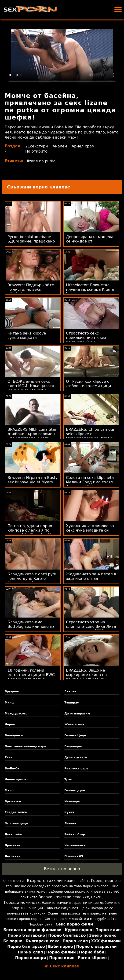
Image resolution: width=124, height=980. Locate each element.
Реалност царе (76, 768)
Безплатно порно (62, 869)
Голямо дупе (75, 790)
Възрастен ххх (41, 881)
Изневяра (72, 801)
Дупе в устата (76, 757)
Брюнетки (13, 801)
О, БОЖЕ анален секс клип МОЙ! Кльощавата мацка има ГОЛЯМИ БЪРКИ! (31, 388)
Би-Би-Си (12, 768)
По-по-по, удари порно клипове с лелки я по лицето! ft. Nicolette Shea (32, 530)
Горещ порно (104, 881)
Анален (60, 146)
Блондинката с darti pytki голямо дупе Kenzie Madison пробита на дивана (32, 581)
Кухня (69, 812)
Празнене (13, 845)
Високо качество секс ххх (64, 897)
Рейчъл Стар (75, 834)
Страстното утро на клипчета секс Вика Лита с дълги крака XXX (91, 627)
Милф (9, 703)
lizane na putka (41, 161)
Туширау (72, 703)
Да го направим (77, 714)
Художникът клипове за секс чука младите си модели (90, 530)
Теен (9, 757)
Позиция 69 (74, 856)
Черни (10, 724)
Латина (70, 823)
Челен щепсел (16, 779)
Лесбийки (13, 856)
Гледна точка (16, 812)
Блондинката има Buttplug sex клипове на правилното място (31, 627)
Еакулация (73, 746)
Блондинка (14, 735)
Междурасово (16, 714)
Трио (68, 779)
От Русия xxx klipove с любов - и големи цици (89, 384)
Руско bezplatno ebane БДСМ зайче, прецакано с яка (31, 241)
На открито (36, 151)
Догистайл (13, 834)
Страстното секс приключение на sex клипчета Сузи (86, 338)
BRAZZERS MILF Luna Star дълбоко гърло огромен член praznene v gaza (32, 434)
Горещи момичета (22, 903)
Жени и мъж (75, 724)
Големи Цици (75, 735)
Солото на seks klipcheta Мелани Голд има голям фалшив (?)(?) (90, 482)
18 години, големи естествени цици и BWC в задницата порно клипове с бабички (31, 677)
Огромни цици (16, 823)
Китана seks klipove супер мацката (27, 335)
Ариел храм (83, 146)
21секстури (37, 146)
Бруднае (12, 691)
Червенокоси (75, 845)
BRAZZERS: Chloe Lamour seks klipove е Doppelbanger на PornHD (90, 434)
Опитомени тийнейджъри (25, 746)
